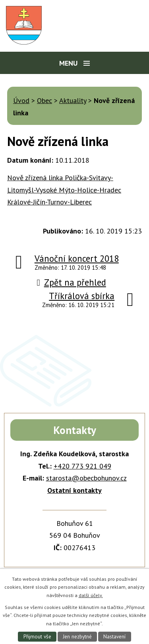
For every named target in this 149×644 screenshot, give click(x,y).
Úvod (21, 100)
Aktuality (73, 100)
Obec (45, 100)
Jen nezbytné (77, 637)
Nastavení (114, 637)
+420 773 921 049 (82, 466)
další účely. (91, 595)
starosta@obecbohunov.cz (86, 478)
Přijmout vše (37, 637)
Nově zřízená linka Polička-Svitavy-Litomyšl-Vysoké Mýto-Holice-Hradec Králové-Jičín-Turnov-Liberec (64, 190)
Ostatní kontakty (74, 490)
